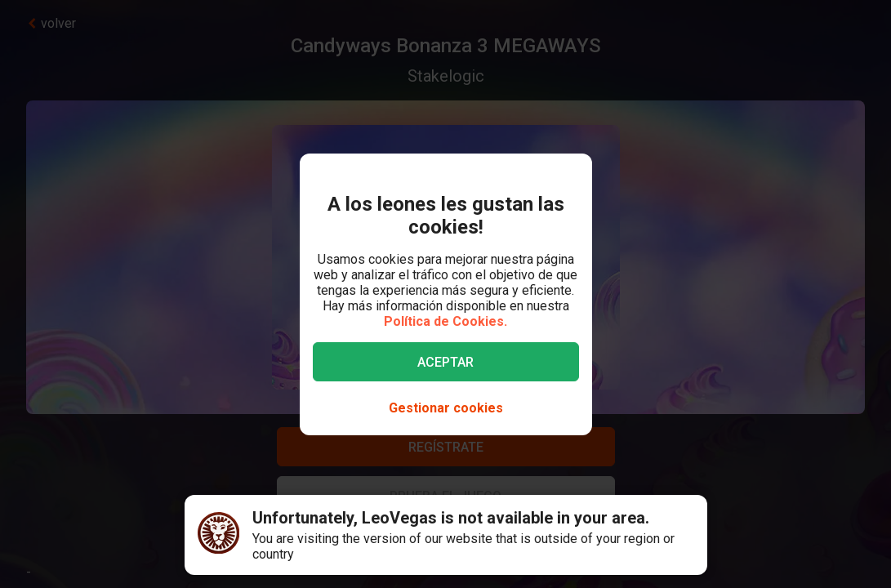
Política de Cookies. (445, 321)
